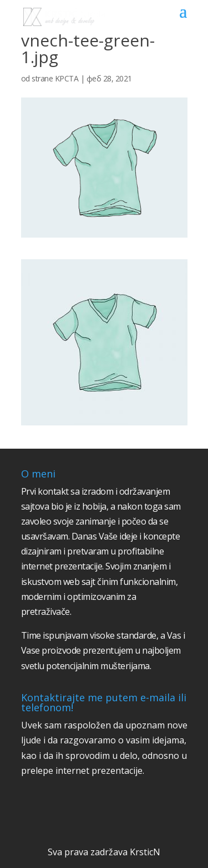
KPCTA (67, 78)
